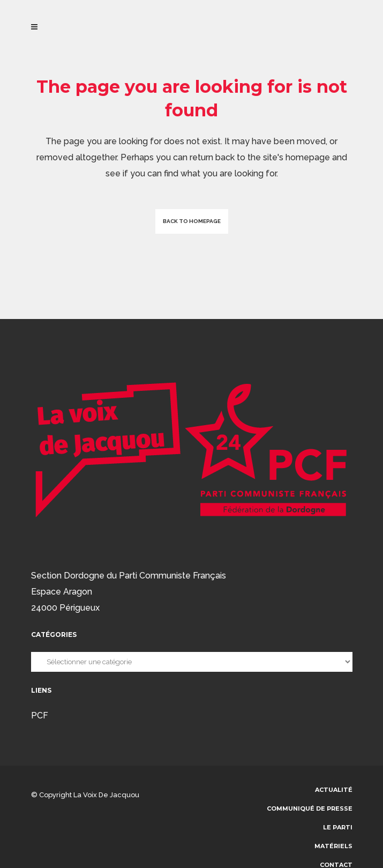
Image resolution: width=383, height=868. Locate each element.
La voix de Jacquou (106, 795)
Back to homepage (192, 221)
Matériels (333, 846)
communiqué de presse (310, 808)
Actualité (334, 790)
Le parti (338, 827)
